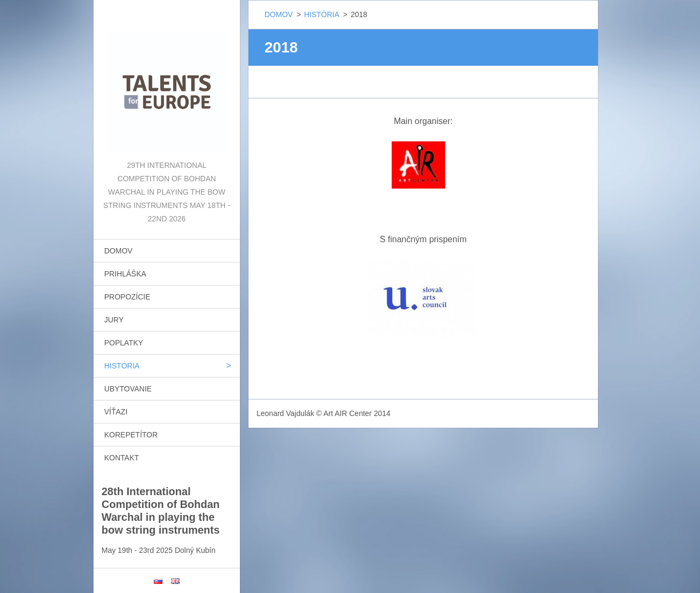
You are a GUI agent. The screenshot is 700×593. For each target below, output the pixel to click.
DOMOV (118, 251)
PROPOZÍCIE (127, 297)
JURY (114, 320)
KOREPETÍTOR (131, 435)
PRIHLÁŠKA (125, 274)
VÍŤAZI (116, 412)
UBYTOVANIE (128, 389)
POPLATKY (124, 343)
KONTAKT (122, 458)
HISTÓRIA (122, 366)
